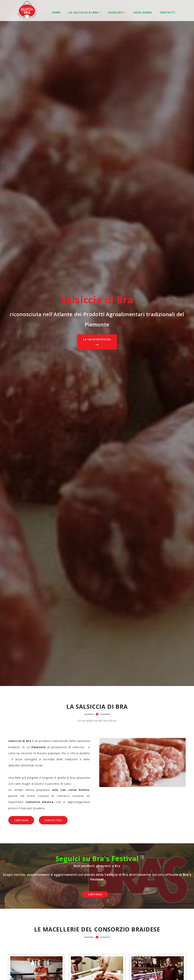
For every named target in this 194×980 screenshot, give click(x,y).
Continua (21, 820)
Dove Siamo (143, 12)
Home (56, 12)
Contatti (167, 12)
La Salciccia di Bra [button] (83, 12)
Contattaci (53, 820)
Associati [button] (116, 12)
